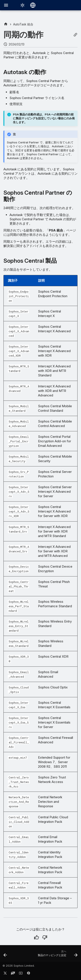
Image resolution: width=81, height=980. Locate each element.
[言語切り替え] (33, 5)
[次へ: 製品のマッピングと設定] (57, 955)
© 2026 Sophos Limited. (19, 966)
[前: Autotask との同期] (5, 955)
